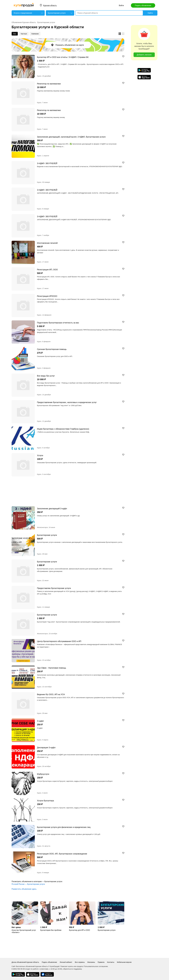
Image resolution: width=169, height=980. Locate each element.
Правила (101, 962)
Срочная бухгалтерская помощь (52, 349)
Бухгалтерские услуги (46, 22)
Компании (35, 34)
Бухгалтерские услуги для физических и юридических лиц (64, 827)
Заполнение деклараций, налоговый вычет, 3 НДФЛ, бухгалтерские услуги (71, 137)
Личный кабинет (66, 962)
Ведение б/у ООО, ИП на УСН (51, 694)
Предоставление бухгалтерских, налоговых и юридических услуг (67, 402)
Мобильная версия (124, 962)
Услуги (40, 455)
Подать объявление (143, 5)
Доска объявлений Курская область (25, 962)
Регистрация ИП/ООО (47, 296)
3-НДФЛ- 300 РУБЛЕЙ (47, 163)
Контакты (111, 962)
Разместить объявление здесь (24, 889)
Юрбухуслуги (43, 774)
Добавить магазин (144, 55)
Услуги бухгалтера (45, 801)
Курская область (50, 5)
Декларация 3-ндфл (46, 748)
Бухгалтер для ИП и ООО (79, 930)
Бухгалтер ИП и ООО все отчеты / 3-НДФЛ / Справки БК (63, 57)
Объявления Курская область (24, 22)
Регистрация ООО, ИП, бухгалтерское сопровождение (62, 854)
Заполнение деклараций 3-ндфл (52, 509)
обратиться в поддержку (72, 969)
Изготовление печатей (47, 243)
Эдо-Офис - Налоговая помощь (52, 668)
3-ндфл (40, 721)
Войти (121, 5)
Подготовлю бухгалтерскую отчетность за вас (58, 323)
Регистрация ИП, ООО (47, 270)
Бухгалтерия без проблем (51, 930)
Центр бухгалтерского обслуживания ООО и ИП (59, 641)
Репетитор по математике (49, 84)
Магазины (91, 962)
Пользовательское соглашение (96, 966)
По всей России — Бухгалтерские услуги (28, 884)
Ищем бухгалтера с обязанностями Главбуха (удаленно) (63, 429)
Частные (24, 34)
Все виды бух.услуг (46, 376)
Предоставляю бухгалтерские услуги (54, 588)
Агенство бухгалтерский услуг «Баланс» (24, 931)
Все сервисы (80, 962)
